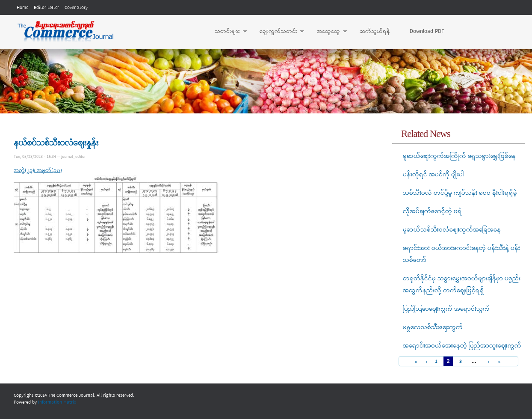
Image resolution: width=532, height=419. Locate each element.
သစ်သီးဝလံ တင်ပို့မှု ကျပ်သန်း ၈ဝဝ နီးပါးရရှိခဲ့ (460, 193)
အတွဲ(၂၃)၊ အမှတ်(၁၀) (38, 171)
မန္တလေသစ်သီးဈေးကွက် (433, 327)
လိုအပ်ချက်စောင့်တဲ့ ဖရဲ (432, 211)
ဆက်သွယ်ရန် (375, 31)
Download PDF (427, 31)
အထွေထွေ (328, 32)
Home (22, 8)
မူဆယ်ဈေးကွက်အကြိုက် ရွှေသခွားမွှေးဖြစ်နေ (459, 156)
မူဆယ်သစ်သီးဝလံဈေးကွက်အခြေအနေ (452, 230)
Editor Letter (46, 8)
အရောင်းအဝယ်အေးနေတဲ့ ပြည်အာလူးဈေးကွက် (462, 346)
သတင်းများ (226, 32)
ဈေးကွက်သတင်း (278, 32)
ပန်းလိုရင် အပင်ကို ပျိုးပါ (433, 175)
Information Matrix (57, 402)
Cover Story (76, 8)
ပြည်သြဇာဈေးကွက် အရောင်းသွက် (446, 309)
